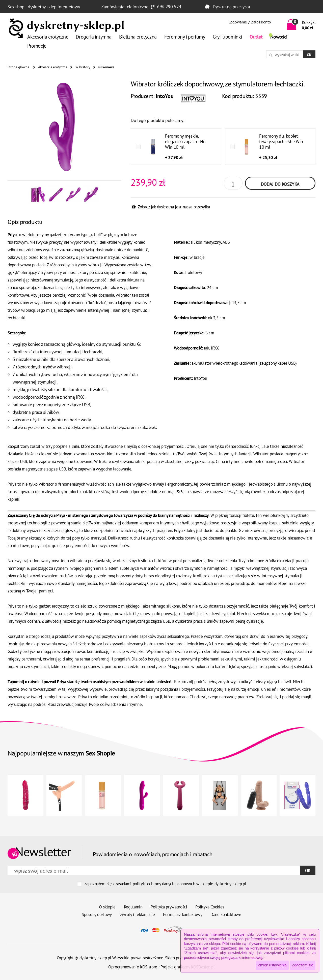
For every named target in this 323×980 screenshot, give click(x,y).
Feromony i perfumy (185, 37)
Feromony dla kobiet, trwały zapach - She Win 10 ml (281, 141)
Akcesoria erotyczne (48, 37)
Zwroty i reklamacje (138, 914)
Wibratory (83, 67)
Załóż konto (261, 22)
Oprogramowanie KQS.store (133, 967)
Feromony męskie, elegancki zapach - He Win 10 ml (185, 141)
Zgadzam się (303, 965)
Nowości (279, 37)
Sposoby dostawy (97, 914)
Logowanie (238, 22)
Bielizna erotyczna (138, 37)
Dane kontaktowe (226, 914)
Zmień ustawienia (272, 965)
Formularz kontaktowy (183, 914)
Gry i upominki (227, 37)
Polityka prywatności (169, 907)
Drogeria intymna (94, 37)
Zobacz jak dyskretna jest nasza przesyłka (174, 207)
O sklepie (107, 907)
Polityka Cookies (210, 907)
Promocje (37, 46)
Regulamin (133, 907)
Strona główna (18, 67)
